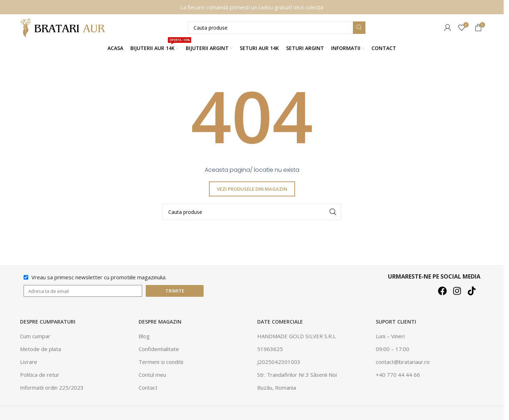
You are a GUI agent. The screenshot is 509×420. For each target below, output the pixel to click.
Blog (144, 336)
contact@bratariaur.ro (403, 362)
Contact (148, 388)
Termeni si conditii (161, 362)
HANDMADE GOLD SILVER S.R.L (296, 336)
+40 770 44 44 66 (398, 375)
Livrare (29, 362)
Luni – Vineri (390, 336)
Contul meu (152, 375)
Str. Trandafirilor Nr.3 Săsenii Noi (297, 375)
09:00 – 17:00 (393, 349)
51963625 (270, 349)
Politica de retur (40, 375)
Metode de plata (41, 349)
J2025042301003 (279, 362)
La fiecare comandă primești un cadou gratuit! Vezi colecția (252, 7)
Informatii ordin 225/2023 (52, 388)
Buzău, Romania (277, 388)
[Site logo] (65, 27)
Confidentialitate (159, 349)
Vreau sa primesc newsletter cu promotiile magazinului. (99, 277)
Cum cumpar (35, 336)
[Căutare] (277, 28)
